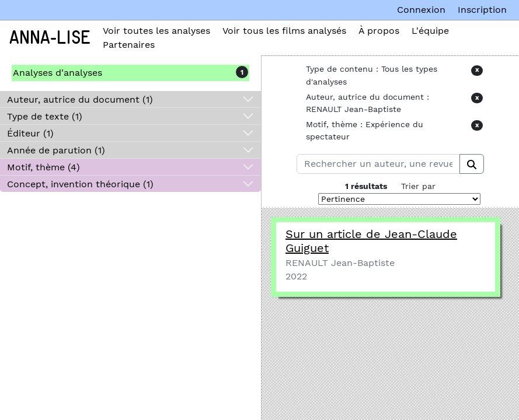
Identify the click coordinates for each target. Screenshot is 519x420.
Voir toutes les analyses (156, 31)
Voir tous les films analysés (284, 31)
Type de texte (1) (45, 116)
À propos (379, 31)
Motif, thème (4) (43, 167)
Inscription (482, 10)
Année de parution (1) (56, 150)
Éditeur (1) (30, 133)
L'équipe (430, 31)
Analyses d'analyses (58, 73)
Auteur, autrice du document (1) (80, 99)
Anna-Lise (50, 38)
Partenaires (129, 45)
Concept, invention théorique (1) (80, 184)
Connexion (421, 10)
